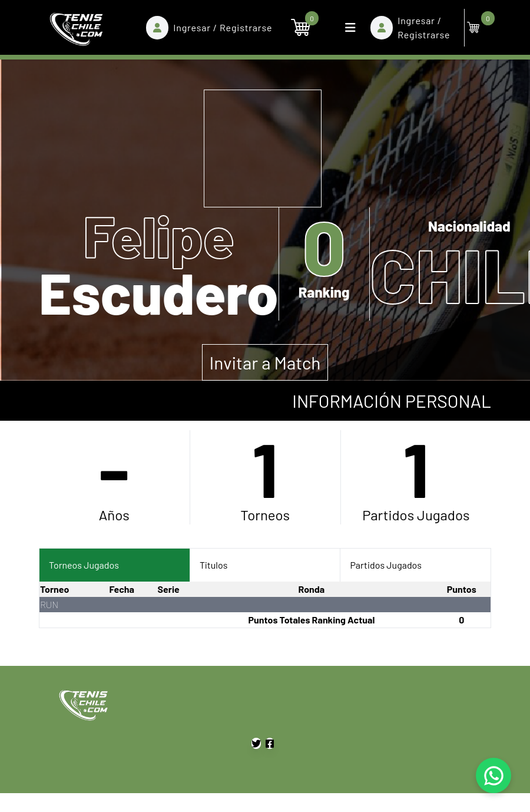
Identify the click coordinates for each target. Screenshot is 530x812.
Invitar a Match (265, 362)
